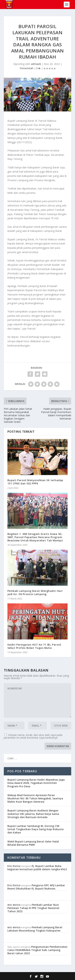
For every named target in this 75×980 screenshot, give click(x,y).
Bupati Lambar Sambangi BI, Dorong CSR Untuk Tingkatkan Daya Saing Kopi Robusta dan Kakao (36, 829)
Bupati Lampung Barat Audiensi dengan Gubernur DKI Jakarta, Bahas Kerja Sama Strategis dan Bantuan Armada (33, 814)
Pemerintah (27, 68)
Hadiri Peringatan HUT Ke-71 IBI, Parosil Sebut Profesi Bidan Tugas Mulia (34, 646)
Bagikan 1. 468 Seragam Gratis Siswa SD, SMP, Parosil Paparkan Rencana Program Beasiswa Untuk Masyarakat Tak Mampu (35, 537)
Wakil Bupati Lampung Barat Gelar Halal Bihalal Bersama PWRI (33, 843)
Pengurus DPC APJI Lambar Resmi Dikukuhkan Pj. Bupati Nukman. (36, 887)
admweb (36, 64)
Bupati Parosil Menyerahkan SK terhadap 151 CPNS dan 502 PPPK (35, 482)
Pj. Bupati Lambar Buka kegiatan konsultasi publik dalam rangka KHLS (37, 868)
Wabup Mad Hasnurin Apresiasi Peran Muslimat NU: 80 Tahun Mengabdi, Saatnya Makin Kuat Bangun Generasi (35, 798)
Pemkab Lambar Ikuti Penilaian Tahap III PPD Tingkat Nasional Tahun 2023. (33, 908)
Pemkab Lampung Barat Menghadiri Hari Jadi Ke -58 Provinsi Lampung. (35, 592)
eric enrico (14, 905)
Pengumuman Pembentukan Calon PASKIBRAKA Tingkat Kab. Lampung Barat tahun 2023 (37, 950)
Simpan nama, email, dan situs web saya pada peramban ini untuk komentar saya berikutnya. (33, 736)
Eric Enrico (14, 866)
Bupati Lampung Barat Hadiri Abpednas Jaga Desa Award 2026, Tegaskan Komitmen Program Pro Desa (36, 783)
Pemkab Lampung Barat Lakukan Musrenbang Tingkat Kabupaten (35, 929)
